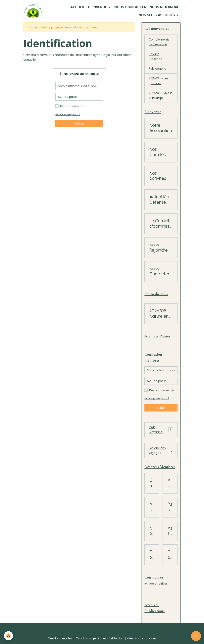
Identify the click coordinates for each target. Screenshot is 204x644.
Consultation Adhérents (152, 555)
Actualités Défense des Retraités (159, 200)
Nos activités (158, 176)
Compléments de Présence (159, 42)
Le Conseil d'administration (160, 224)
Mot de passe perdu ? (68, 114)
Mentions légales (60, 638)
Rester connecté (72, 106)
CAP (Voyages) (161, 430)
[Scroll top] (196, 636)
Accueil (78, 7)
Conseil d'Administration (170, 555)
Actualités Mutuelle (152, 507)
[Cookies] (8, 636)
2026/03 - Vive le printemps (161, 95)
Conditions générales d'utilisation (100, 638)
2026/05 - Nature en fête (159, 314)
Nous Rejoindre (164, 7)
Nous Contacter (130, 7)
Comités (152, 483)
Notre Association (161, 128)
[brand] (33, 11)
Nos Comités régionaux (159, 152)
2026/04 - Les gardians (158, 81)
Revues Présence (155, 56)
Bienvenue (98, 7)
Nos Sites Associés (157, 15)
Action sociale (170, 483)
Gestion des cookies (142, 638)
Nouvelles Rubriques (152, 531)
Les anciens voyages (161, 450)
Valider (79, 123)
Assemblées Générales (170, 531)
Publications (157, 69)
